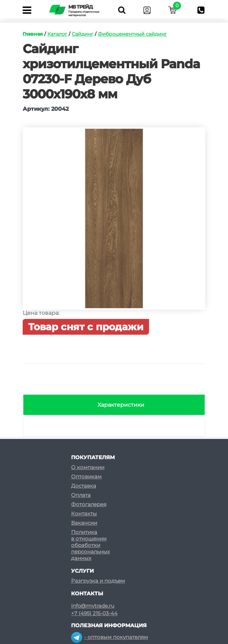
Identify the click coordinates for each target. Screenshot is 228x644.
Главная (33, 34)
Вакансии (84, 523)
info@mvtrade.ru (93, 606)
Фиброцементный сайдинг (132, 34)
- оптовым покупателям (110, 637)
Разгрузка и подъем (98, 581)
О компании (88, 467)
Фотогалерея (89, 504)
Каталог (57, 34)
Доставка (84, 486)
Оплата (81, 495)
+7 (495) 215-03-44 (94, 613)
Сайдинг (83, 34)
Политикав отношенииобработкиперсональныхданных (90, 545)
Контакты (84, 514)
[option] (114, 222)
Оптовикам (86, 476)
